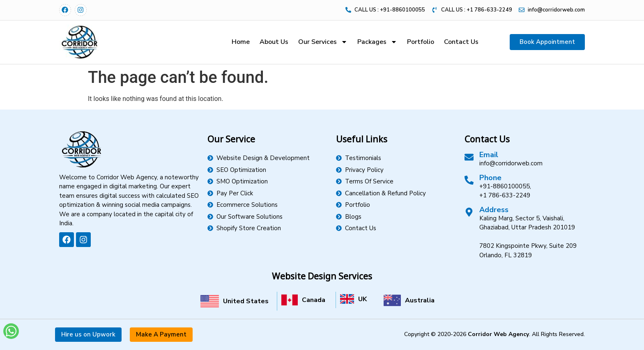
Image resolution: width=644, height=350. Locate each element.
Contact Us (461, 42)
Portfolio (421, 42)
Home (241, 42)
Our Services (323, 42)
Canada (314, 300)
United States (246, 301)
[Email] (469, 157)
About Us (274, 42)
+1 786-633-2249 (505, 195)
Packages (377, 42)
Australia (420, 300)
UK (362, 299)
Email (489, 155)
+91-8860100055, (505, 186)
